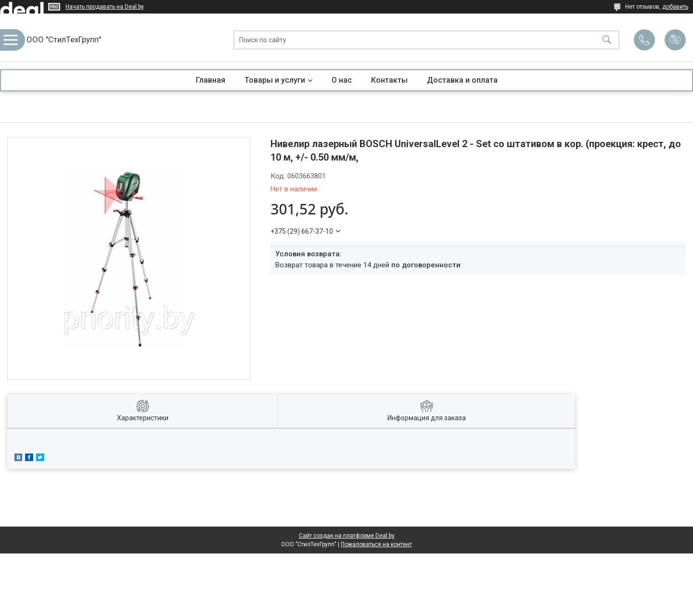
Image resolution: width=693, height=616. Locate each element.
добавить (675, 7)
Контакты (389, 80)
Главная (211, 80)
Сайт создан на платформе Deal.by (347, 536)
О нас (342, 80)
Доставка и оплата (462, 80)
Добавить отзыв (675, 40)
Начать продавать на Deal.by (105, 7)
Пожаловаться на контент (376, 544)
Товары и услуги (275, 80)
